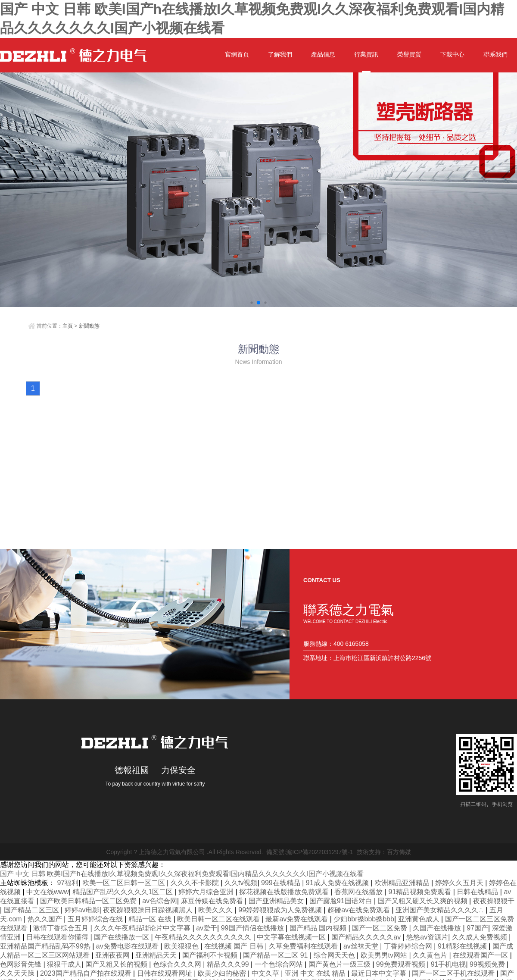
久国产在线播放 (438, 928)
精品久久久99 (229, 964)
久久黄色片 (431, 955)
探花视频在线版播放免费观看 (285, 892)
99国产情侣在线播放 (253, 928)
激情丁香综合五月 (62, 928)
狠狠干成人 (64, 964)
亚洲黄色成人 (420, 919)
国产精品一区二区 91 (276, 955)
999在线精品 (282, 883)
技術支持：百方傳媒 (384, 852)
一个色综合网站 (280, 964)
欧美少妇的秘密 (223, 973)
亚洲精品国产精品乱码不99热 (46, 946)
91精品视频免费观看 (420, 892)
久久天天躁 (18, 973)
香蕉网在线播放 (359, 892)
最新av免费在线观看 (297, 919)
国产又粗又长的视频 (117, 964)
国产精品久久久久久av (367, 937)
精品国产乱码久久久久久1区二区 (123, 892)
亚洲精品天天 (157, 955)
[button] (251, 302)
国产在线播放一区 (122, 937)
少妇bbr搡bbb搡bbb (364, 919)
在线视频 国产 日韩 (235, 946)
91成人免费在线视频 (338, 883)
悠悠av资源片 (427, 937)
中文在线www (48, 892)
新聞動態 (89, 326)
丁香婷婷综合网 (409, 946)
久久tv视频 (241, 883)
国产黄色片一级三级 (340, 964)
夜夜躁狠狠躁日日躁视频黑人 (149, 910)
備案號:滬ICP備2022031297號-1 (310, 852)
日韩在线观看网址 (165, 973)
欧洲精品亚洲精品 (403, 883)
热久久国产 (46, 919)
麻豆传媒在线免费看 (213, 901)
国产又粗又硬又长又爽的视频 (424, 901)
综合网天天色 (335, 955)
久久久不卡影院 (196, 883)
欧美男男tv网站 (385, 955)
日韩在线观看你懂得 (58, 937)
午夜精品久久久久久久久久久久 (204, 937)
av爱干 (207, 928)
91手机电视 (448, 964)
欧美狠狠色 (182, 946)
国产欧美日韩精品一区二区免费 (89, 901)
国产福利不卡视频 (211, 955)
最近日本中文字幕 (380, 973)
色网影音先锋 (22, 964)
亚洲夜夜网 (113, 955)
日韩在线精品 (478, 892)
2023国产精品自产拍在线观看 (87, 973)
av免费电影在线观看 (128, 946)
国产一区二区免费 (380, 928)
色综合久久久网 (178, 964)
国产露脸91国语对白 (342, 901)
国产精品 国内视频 (319, 928)
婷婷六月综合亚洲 (207, 892)
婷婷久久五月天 (460, 883)
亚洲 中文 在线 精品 (316, 973)
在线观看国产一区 (481, 955)
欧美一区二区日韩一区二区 (125, 883)
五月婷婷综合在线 (96, 919)
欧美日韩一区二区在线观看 (219, 919)
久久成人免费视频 (480, 937)
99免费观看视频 (402, 964)
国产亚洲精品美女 (277, 901)
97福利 (68, 883)
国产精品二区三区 (32, 910)
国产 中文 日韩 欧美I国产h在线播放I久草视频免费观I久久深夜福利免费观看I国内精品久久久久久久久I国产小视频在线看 (182, 874)
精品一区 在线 (151, 919)
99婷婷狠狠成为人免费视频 (281, 910)
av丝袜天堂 (362, 946)
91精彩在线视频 (463, 946)
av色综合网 (160, 901)
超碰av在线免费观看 (360, 910)
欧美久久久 (216, 910)
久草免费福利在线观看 (304, 946)
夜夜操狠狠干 (494, 901)
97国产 (477, 928)
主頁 (68, 326)
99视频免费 (488, 964)
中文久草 (266, 973)
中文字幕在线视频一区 (292, 937)
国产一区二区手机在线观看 (454, 973)
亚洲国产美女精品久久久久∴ (441, 910)
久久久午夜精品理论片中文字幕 (143, 928)
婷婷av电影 (82, 910)
